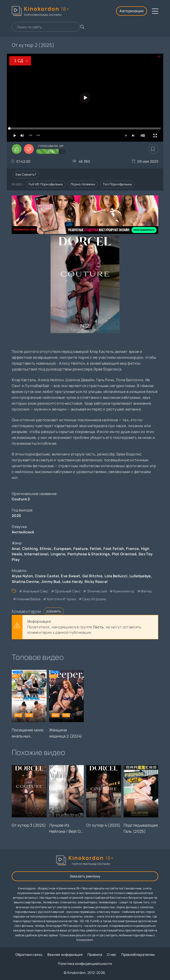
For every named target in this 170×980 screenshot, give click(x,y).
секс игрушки (94, 599)
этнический (97, 591)
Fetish (96, 549)
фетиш (147, 591)
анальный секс (36, 591)
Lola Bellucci (116, 576)
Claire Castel (47, 576)
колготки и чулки (62, 599)
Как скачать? (26, 174)
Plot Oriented (124, 554)
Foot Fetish (114, 549)
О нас (112, 954)
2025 (16, 516)
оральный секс (68, 591)
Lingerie (58, 554)
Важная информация (65, 954)
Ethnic (46, 549)
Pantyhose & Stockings (89, 554)
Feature (80, 549)
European (62, 549)
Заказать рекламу (85, 876)
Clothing (30, 549)
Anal (16, 549)
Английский (23, 532)
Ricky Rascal (96, 582)
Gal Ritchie (92, 576)
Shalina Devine (25, 582)
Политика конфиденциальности (85, 964)
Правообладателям (138, 954)
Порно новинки (83, 184)
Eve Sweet (70, 576)
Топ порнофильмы (117, 184)
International (36, 554)
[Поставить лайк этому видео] (17, 149)
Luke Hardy (72, 582)
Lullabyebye (140, 576)
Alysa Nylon (22, 576)
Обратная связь (29, 954)
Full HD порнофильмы (46, 184)
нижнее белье (29, 599)
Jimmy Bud (51, 582)
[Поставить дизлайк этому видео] (29, 149)
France (132, 549)
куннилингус (124, 591)
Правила (95, 954)
